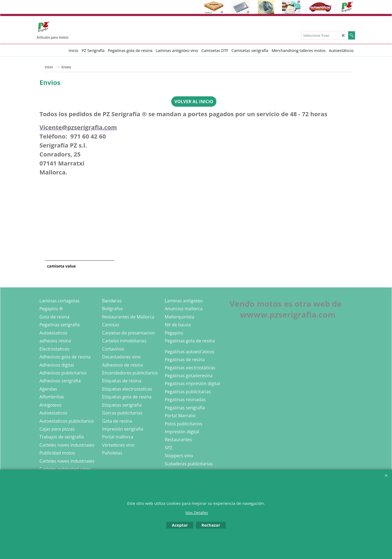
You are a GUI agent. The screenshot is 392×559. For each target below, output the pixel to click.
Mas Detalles (197, 513)
